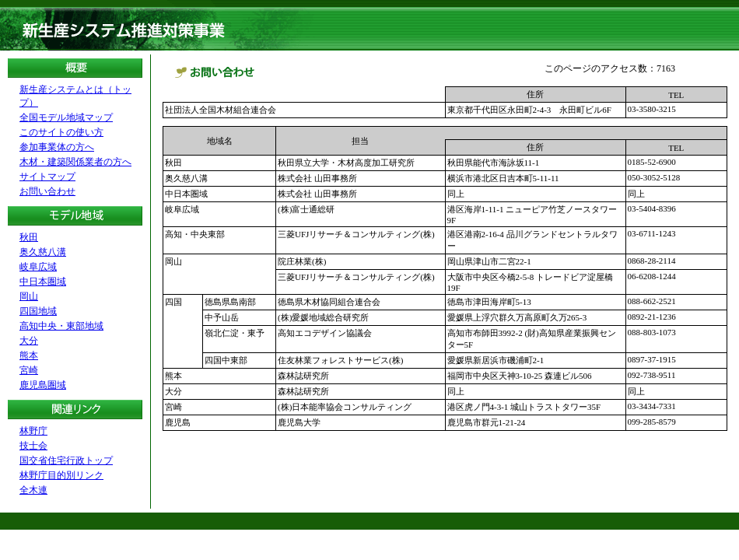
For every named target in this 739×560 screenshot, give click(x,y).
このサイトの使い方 (61, 132)
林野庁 (33, 431)
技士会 (33, 446)
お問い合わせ (47, 191)
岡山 (29, 296)
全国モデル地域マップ (66, 117)
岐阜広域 (38, 267)
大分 (29, 341)
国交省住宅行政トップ (66, 460)
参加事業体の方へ (57, 147)
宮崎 (29, 370)
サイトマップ (47, 177)
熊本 (29, 355)
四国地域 (38, 311)
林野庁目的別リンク (61, 475)
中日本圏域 (43, 282)
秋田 (29, 237)
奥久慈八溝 (43, 252)
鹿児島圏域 (43, 385)
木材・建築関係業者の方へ (75, 162)
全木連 (33, 490)
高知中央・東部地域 (61, 326)
